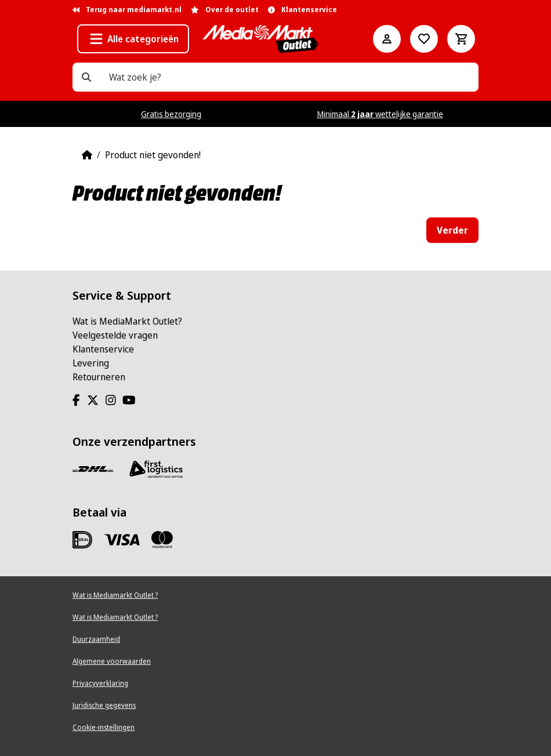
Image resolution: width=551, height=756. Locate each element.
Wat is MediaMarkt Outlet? (127, 321)
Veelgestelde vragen (115, 335)
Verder (452, 230)
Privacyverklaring (100, 683)
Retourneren (99, 377)
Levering (91, 363)
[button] (133, 39)
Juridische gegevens (104, 705)
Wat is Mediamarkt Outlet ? (115, 595)
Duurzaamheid (96, 639)
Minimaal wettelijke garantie (380, 114)
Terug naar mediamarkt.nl (127, 10)
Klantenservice (103, 349)
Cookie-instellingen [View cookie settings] (104, 727)
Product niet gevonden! (153, 155)
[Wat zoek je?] (86, 77)
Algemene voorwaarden (112, 661)
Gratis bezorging (171, 114)
